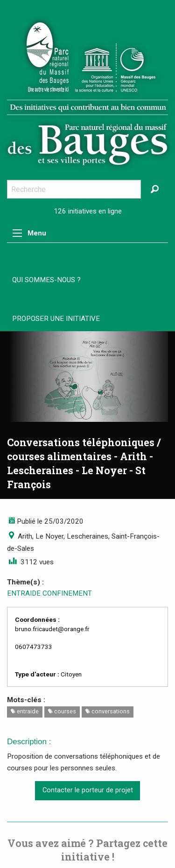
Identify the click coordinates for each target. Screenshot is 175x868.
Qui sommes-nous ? (46, 280)
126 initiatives (75, 211)
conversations (108, 711)
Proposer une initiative (56, 319)
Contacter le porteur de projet (88, 790)
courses (62, 711)
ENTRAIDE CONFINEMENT (49, 593)
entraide (25, 711)
